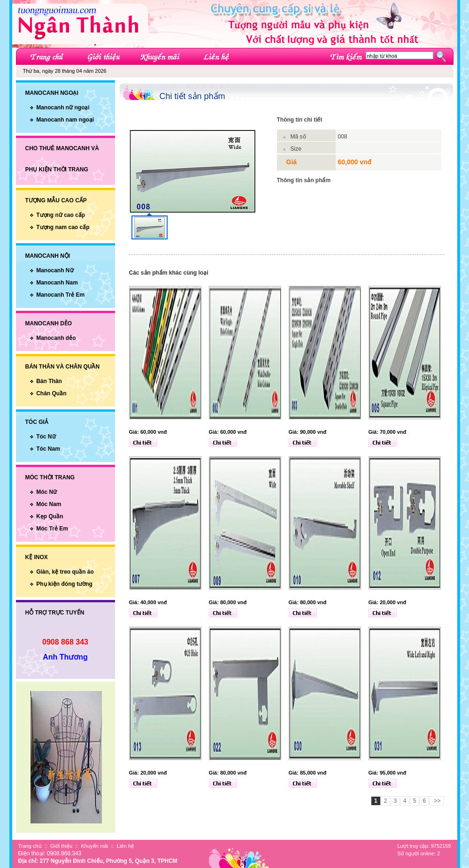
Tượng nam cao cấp (63, 227)
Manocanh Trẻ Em (60, 295)
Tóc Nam (48, 449)
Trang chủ (30, 846)
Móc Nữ (46, 492)
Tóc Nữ (46, 437)
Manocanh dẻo (56, 338)
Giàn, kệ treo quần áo (65, 572)
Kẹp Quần (50, 516)
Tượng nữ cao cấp (61, 215)
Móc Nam (49, 504)
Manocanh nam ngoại (65, 120)
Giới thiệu (61, 846)
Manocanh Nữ (55, 270)
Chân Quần (51, 393)
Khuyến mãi (94, 846)
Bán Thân (49, 381)
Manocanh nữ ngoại (63, 108)
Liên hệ (125, 846)
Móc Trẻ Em (52, 529)
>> (436, 801)
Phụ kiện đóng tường (64, 584)
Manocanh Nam (57, 283)
